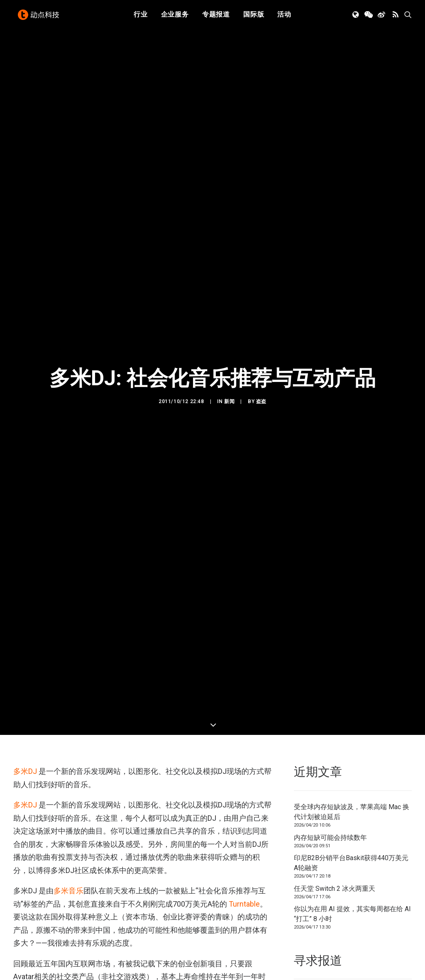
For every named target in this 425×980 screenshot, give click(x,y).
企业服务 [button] (175, 18)
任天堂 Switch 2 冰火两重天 (335, 779)
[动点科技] (40, 18)
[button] (356, 18)
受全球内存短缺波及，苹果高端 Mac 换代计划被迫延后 (352, 703)
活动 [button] (284, 18)
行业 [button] (141, 18)
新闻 (229, 347)
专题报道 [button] (216, 18)
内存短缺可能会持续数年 (330, 728)
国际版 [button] (254, 18)
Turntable (244, 795)
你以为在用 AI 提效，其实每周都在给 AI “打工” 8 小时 (352, 805)
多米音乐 (68, 782)
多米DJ (26, 663)
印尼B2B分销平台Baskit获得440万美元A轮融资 (351, 754)
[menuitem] (141, 18)
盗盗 (261, 347)
